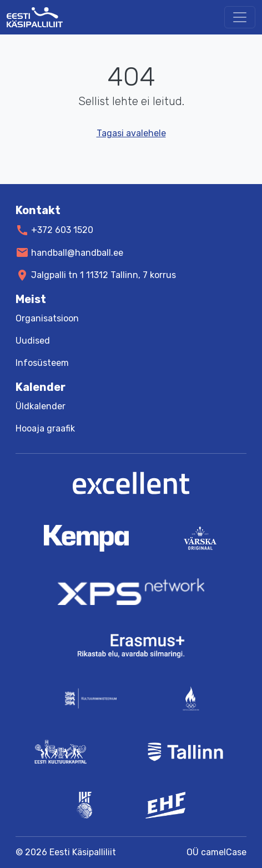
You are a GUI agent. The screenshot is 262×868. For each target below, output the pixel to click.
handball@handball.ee (77, 252)
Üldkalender (41, 406)
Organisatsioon (47, 318)
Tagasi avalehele (131, 133)
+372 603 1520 (62, 230)
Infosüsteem (42, 363)
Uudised (33, 341)
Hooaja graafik (45, 428)
